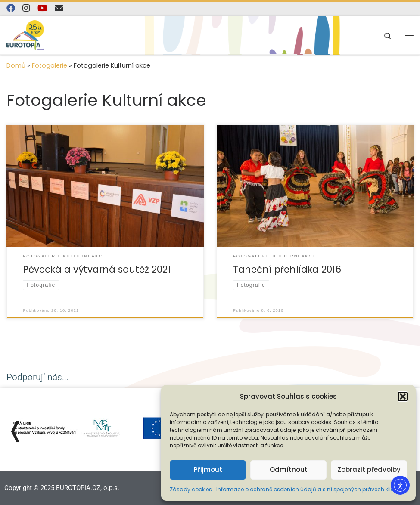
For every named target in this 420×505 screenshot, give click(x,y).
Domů (16, 65)
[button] (403, 397)
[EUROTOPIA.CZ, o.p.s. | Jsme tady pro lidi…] (35, 34)
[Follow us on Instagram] (26, 8)
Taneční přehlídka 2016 (287, 269)
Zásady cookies (191, 489)
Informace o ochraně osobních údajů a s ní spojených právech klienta (310, 489)
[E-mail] (59, 8)
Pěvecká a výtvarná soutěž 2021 (97, 269)
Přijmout (208, 469)
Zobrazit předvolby (369, 469)
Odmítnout (289, 469)
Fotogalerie (50, 65)
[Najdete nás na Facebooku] (11, 8)
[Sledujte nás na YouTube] (42, 8)
